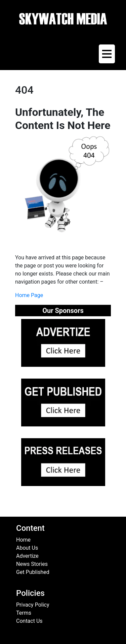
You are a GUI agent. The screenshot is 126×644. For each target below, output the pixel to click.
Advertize (27, 556)
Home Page (29, 295)
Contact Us (29, 621)
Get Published (33, 572)
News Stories (32, 564)
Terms (24, 613)
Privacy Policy (33, 605)
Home (23, 540)
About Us (27, 548)
